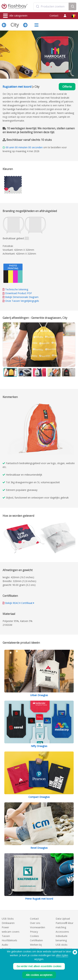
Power (5, 927)
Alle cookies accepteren (39, 975)
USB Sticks (8, 919)
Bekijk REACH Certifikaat (19, 603)
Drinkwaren (8, 923)
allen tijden (62, 956)
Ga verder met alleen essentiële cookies (39, 967)
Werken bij (36, 945)
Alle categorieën (15, 16)
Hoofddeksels (9, 940)
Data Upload (63, 919)
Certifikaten (36, 940)
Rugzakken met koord (17, 87)
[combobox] (51, 6)
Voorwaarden (38, 927)
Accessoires (62, 932)
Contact (54, 16)
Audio (5, 945)
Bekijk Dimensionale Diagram (22, 297)
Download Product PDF (17, 293)
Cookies (34, 936)
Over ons (35, 923)
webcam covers (11, 932)
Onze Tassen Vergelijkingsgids (22, 301)
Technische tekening (17, 289)
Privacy (34, 932)
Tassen (6, 936)
